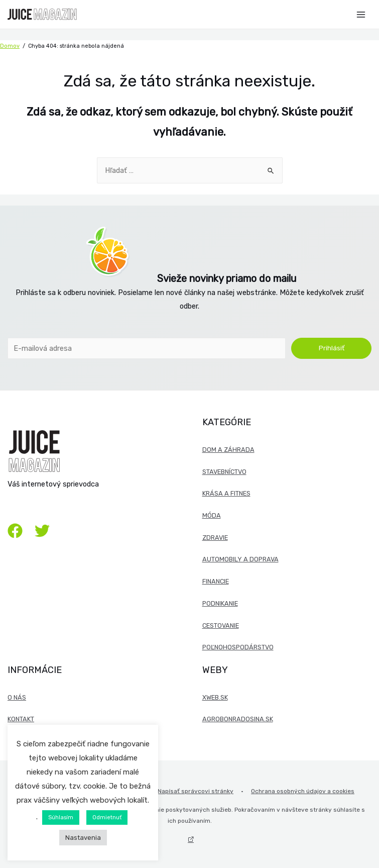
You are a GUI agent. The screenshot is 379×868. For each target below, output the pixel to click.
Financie (216, 581)
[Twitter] (42, 531)
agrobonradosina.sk (238, 719)
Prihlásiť (332, 348)
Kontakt (21, 719)
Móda (212, 515)
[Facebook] (15, 531)
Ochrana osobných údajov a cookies (303, 791)
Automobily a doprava (240, 559)
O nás (17, 697)
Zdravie (215, 538)
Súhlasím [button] (61, 817)
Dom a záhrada (228, 450)
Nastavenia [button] (83, 838)
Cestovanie (221, 625)
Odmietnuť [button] (107, 817)
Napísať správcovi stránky (196, 791)
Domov (10, 46)
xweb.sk (215, 697)
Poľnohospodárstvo (238, 647)
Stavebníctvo (224, 472)
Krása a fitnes (226, 493)
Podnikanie (220, 603)
